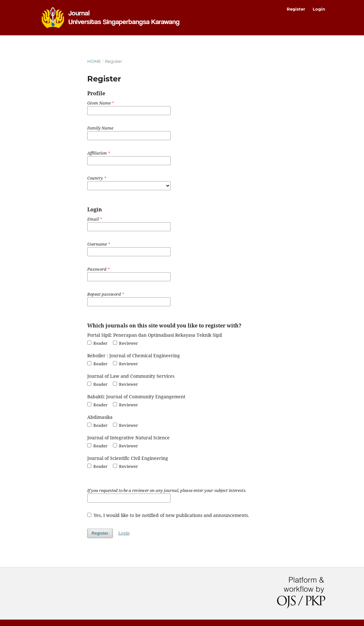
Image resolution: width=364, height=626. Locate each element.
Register (296, 9)
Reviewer (125, 343)
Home (94, 61)
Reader (97, 343)
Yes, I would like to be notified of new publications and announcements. (168, 515)
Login (319, 9)
